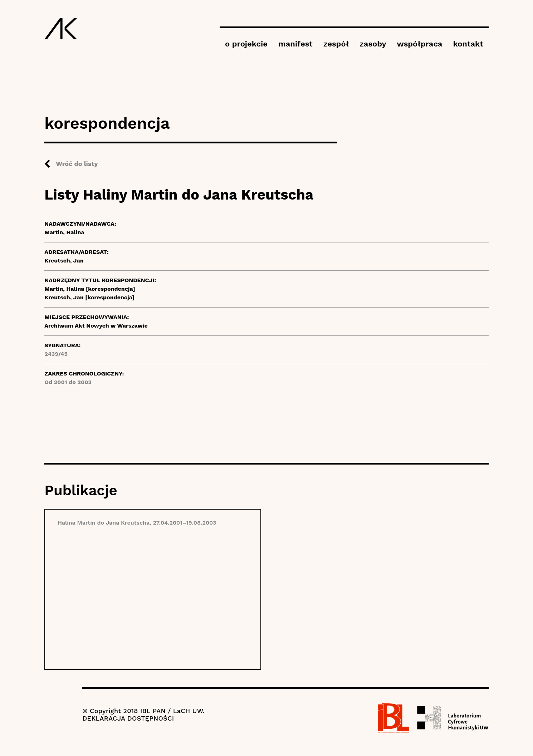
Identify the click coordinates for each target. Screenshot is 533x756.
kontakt (468, 44)
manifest (295, 44)
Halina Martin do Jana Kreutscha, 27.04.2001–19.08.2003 (137, 523)
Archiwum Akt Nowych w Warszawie (96, 326)
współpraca (420, 44)
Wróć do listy (77, 164)
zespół (336, 44)
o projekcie (246, 44)
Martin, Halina (64, 232)
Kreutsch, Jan (64, 261)
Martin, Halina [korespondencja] (90, 289)
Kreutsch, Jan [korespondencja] (89, 297)
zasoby (373, 44)
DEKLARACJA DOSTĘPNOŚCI (128, 718)
